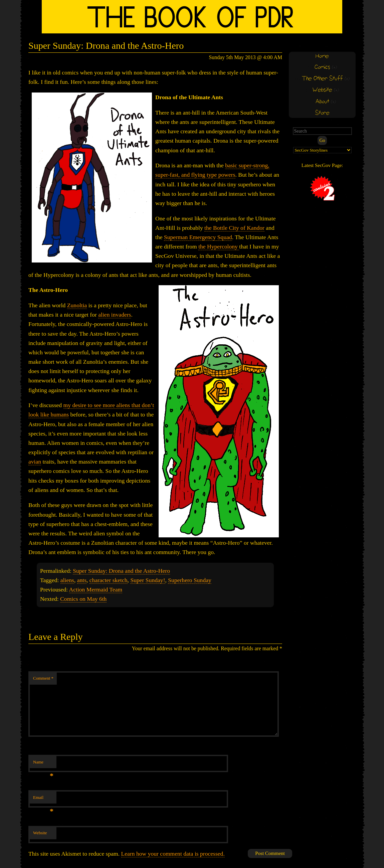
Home (322, 56)
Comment (43, 678)
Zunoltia (77, 305)
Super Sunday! (148, 580)
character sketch (109, 580)
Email (43, 799)
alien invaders (115, 315)
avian (35, 462)
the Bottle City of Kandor (234, 228)
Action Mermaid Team (96, 589)
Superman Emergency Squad (198, 237)
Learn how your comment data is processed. (173, 854)
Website (40, 833)
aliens (67, 580)
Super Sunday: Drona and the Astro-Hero (121, 571)
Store (322, 113)
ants (82, 580)
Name (43, 764)
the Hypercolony (219, 246)
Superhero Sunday (190, 580)
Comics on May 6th (83, 599)
